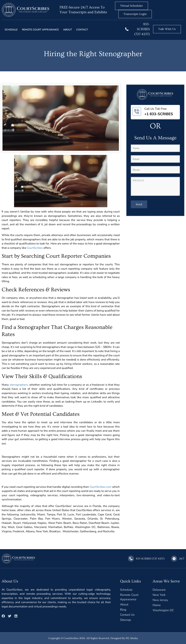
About (68, 30)
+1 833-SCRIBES (159, 114)
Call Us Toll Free (155, 109)
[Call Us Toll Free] (137, 111)
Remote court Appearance (40, 30)
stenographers (19, 385)
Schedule (11, 30)
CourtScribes (35, 248)
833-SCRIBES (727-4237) (142, 29)
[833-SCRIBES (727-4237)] (127, 29)
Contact (82, 30)
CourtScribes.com (101, 487)
